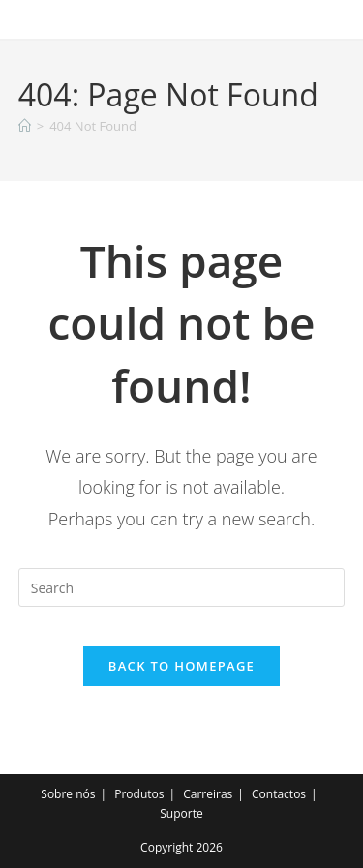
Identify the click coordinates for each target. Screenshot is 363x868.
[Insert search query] (182, 587)
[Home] (25, 126)
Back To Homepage (181, 666)
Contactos (279, 794)
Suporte (181, 813)
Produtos (139, 794)
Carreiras (208, 794)
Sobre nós (68, 794)
